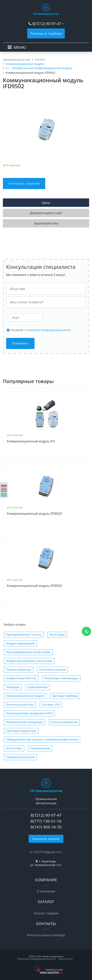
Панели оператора (18, 670)
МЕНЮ (20, 47)
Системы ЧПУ (51, 705)
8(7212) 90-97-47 (47, 24)
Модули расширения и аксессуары (29, 661)
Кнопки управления (64, 722)
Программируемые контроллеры (28, 652)
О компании (46, 891)
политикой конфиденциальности (48, 330)
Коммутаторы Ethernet (21, 678)
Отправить (20, 343)
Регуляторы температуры (61, 678)
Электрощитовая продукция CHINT (29, 713)
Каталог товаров (46, 913)
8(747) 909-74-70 (46, 827)
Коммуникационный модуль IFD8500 (34, 586)
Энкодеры (13, 687)
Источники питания (53, 670)
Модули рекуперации (20, 643)
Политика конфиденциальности (37, 959)
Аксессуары (57, 635)
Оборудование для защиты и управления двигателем (42, 739)
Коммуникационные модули (25, 696)
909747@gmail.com (48, 852)
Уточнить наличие (24, 183)
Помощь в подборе (46, 33)
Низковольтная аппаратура (24, 722)
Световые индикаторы (21, 731)
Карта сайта (66, 959)
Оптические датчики (20, 705)
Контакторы (14, 748)
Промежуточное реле (20, 757)
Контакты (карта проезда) (46, 935)
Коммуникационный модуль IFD (31, 441)
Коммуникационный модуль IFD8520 (34, 514)
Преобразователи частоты (24, 635)
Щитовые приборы (65, 696)
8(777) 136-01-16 (46, 821)
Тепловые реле (40, 748)
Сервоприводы (38, 687)
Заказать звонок (46, 839)
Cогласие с (41, 330)
